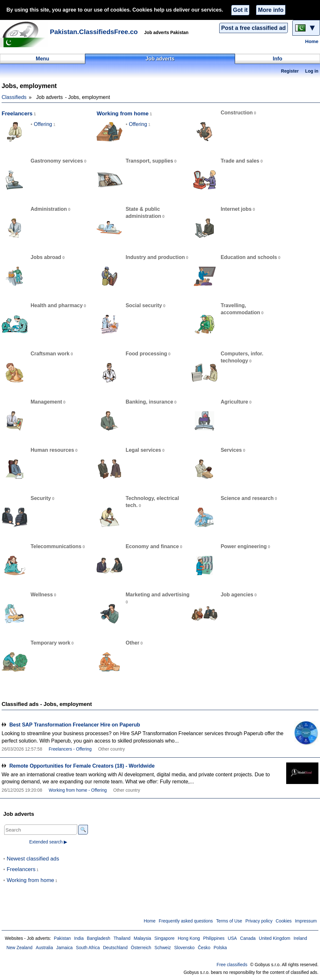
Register (290, 71)
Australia (44, 948)
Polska (220, 948)
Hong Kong (189, 938)
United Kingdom (275, 938)
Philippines (214, 938)
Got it (240, 10)
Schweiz (163, 948)
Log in (312, 71)
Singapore (164, 938)
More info (271, 10)
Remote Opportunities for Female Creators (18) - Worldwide (82, 766)
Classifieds (14, 97)
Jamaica (65, 948)
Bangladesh (99, 938)
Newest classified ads (33, 859)
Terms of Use (229, 921)
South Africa (88, 948)
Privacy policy (259, 921)
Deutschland (115, 948)
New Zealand (19, 948)
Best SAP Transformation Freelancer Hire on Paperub (75, 725)
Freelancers (17, 114)
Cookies (284, 921)
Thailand (122, 938)
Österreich (141, 948)
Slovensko (184, 948)
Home (312, 41)
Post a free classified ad (253, 28)
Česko (204, 948)
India (79, 938)
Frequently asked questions (186, 921)
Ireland (300, 938)
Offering (43, 124)
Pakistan (62, 938)
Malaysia (142, 938)
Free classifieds (232, 965)
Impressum (306, 921)
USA (232, 938)
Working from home (122, 114)
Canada (248, 938)
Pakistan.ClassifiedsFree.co (94, 32)
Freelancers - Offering (70, 749)
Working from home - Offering (78, 790)
